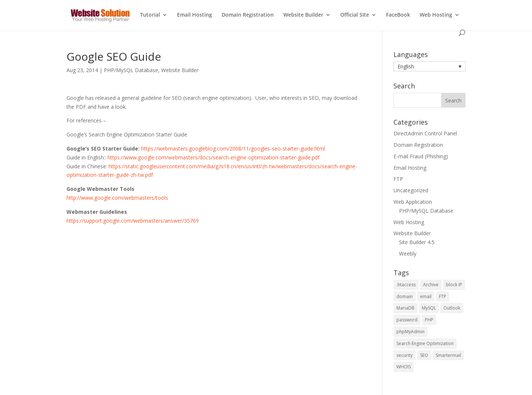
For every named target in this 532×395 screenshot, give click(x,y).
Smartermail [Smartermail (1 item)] (448, 355)
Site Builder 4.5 (417, 242)
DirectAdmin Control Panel (425, 133)
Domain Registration (248, 15)
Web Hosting (436, 15)
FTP (398, 179)
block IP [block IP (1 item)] (454, 285)
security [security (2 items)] (405, 355)
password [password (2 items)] (407, 320)
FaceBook (398, 15)
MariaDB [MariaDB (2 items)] (405, 308)
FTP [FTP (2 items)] (443, 296)
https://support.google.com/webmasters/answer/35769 (133, 221)
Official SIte (355, 15)
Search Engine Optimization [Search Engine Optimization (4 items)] (425, 343)
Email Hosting (195, 15)
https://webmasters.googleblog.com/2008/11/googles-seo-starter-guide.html (233, 148)
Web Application (413, 202)
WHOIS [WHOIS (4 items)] (404, 367)
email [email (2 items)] (426, 296)
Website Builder (303, 15)
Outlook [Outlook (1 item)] (452, 308)
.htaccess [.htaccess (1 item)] (406, 285)
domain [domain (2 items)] (405, 296)
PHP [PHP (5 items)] (429, 320)
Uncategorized (411, 190)
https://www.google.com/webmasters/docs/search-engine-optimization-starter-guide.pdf (214, 157)
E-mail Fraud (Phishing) (421, 156)
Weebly (408, 254)
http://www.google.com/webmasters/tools (117, 198)
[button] (429, 66)
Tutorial (150, 15)
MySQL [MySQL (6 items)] (429, 308)
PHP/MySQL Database (131, 70)
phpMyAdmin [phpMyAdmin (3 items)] (410, 332)
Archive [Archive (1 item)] (431, 285)
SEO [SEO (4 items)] (424, 355)
